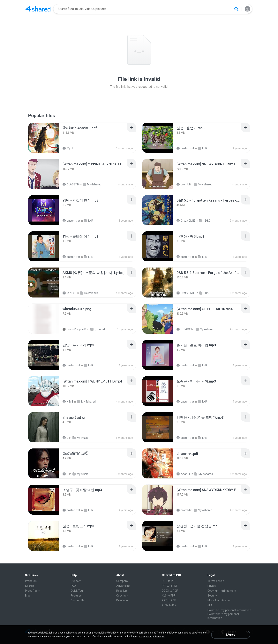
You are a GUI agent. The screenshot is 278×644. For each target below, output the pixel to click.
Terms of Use (216, 581)
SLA (210, 605)
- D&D (205, 221)
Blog (28, 596)
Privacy (212, 586)
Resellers (122, 591)
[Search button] (236, 9)
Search (30, 586)
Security (213, 596)
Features (76, 596)
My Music (80, 438)
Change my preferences (152, 637)
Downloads (89, 293)
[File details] (43, 138)
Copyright (122, 596)
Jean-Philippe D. (75, 329)
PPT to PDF (169, 600)
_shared (98, 329)
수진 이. (69, 293)
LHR (203, 148)
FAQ (73, 586)
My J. (68, 148)
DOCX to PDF (170, 591)
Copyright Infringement (222, 591)
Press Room (33, 591)
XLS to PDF (169, 596)
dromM (183, 184)
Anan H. (183, 474)
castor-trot (185, 148)
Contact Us (77, 600)
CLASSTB (71, 184)
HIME (68, 402)
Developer (123, 600)
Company (122, 581)
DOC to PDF (169, 581)
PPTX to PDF (170, 586)
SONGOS (184, 329)
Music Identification (219, 600)
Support (76, 581)
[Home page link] (38, 9)
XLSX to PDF (169, 605)
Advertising (123, 586)
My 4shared (92, 184)
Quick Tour (77, 591)
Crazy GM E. (186, 221)
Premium (31, 581)
